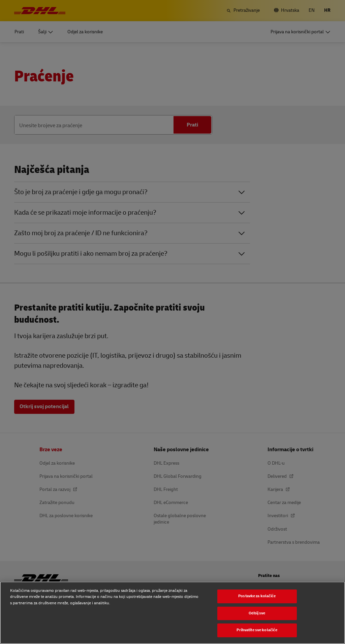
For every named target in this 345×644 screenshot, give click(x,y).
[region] (172, 613)
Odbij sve (257, 613)
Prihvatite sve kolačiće (257, 630)
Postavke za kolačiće (257, 596)
